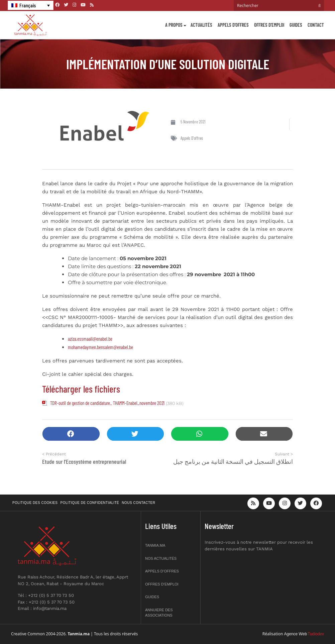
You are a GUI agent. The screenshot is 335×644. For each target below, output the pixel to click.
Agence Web (296, 634)
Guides (296, 25)
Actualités (201, 25)
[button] (71, 434)
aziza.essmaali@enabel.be (91, 339)
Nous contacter (138, 503)
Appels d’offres (233, 25)
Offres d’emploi (269, 25)
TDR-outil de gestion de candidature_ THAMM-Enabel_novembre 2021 (107, 403)
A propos (174, 25)
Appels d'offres (192, 138)
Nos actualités (161, 558)
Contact (316, 25)
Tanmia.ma (155, 545)
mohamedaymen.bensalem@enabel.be (100, 347)
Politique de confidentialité (90, 503)
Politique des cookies (35, 503)
